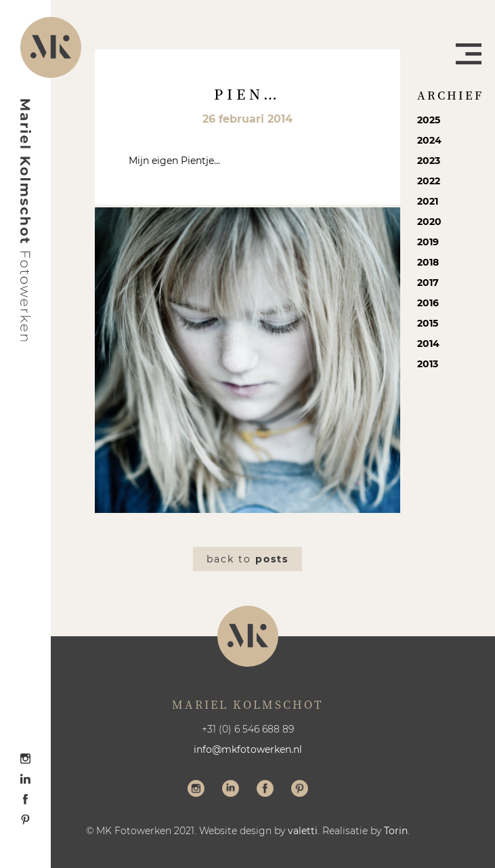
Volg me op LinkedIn (231, 790)
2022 (429, 181)
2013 (428, 364)
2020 (429, 222)
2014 (428, 344)
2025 (429, 120)
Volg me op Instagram (196, 790)
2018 (428, 262)
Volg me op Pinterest (300, 790)
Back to (247, 559)
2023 (429, 161)
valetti (303, 831)
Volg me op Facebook (265, 790)
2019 (428, 242)
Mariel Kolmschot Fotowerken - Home (26, 220)
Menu (469, 54)
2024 (429, 140)
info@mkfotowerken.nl (248, 749)
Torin (396, 831)
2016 (428, 303)
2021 (428, 201)
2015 (428, 323)
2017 (428, 283)
